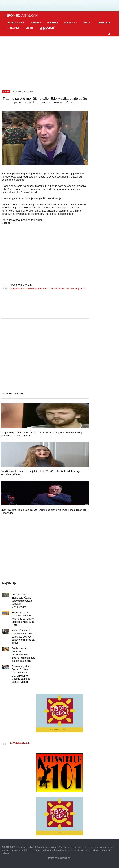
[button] (36, 23)
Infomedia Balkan (20, 743)
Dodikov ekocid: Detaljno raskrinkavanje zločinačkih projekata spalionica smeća (23, 655)
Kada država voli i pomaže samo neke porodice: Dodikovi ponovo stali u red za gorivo (23, 637)
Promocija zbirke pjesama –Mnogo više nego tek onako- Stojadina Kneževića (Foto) (23, 619)
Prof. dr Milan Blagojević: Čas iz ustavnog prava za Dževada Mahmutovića (22, 601)
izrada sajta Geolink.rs (59, 858)
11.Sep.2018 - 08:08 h (23, 91)
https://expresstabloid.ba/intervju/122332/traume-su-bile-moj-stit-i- (47, 289)
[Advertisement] (59, 60)
